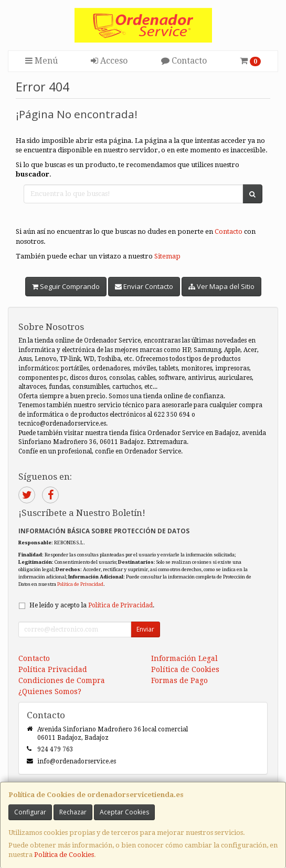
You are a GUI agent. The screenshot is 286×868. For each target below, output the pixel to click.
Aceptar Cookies (124, 812)
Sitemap (167, 256)
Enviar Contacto (144, 286)
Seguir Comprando (66, 286)
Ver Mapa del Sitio (221, 286)
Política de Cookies (64, 855)
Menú (41, 61)
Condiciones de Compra (62, 680)
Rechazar (73, 812)
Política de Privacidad (80, 584)
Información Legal (184, 658)
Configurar (30, 812)
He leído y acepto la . (92, 605)
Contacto (184, 61)
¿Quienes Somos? (50, 691)
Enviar (145, 629)
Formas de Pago (179, 680)
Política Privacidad (53, 669)
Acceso (109, 61)
